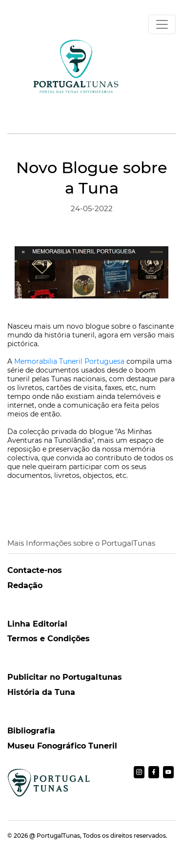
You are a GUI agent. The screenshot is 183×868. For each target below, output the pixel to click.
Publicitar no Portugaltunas (65, 677)
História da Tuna (41, 692)
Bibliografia (31, 731)
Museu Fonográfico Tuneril (62, 746)
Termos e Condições (49, 639)
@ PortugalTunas (55, 836)
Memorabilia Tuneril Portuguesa (69, 361)
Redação (25, 585)
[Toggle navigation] (162, 24)
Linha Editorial (37, 624)
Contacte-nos (35, 570)
